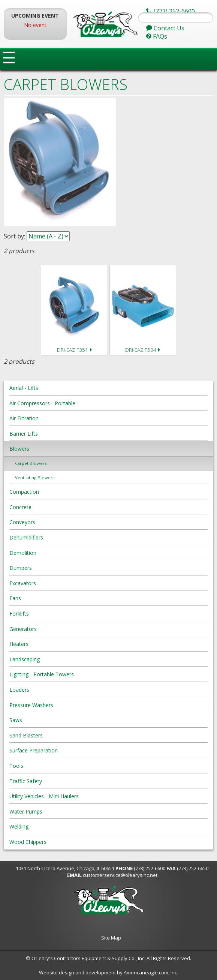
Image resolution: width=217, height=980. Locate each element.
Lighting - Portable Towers (42, 674)
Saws (16, 720)
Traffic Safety (26, 781)
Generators (23, 629)
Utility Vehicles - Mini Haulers (44, 796)
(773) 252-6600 (150, 868)
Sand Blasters (26, 735)
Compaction (24, 492)
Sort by (14, 236)
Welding (19, 826)
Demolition (23, 553)
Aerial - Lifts (24, 388)
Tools (16, 766)
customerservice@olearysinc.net (120, 875)
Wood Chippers (28, 842)
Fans (15, 598)
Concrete (20, 507)
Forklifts (19, 614)
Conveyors (22, 522)
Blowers (19, 449)
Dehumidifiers (26, 537)
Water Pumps (26, 811)
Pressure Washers (31, 705)
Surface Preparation (34, 750)
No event (35, 25)
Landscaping (25, 659)
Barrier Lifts (24, 434)
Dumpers (21, 568)
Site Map (111, 938)
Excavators (23, 583)
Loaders (19, 690)
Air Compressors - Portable (42, 403)
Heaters (19, 644)
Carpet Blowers (31, 463)
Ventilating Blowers (35, 477)
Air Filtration (24, 418)
